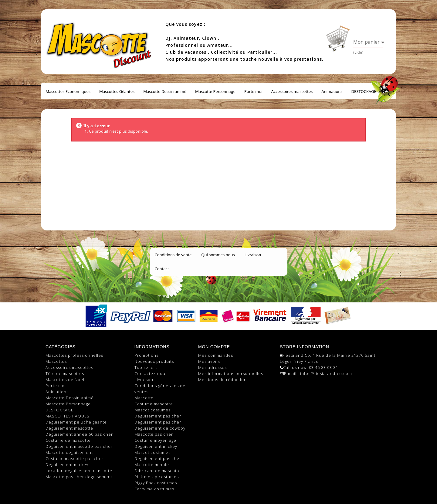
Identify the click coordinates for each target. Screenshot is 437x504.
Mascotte (144, 398)
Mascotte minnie (152, 465)
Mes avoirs (209, 361)
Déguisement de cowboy (160, 428)
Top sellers (146, 367)
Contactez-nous (151, 373)
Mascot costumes (152, 410)
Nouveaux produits (154, 361)
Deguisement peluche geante (76, 422)
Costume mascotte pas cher (75, 458)
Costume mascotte (154, 404)
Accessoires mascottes (292, 91)
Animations (332, 91)
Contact (162, 269)
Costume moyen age (155, 440)
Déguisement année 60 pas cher (79, 434)
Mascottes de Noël (65, 380)
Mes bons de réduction (222, 380)
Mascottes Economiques (68, 91)
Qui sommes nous (218, 255)
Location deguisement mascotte (79, 471)
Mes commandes (216, 355)
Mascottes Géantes (117, 91)
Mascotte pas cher (154, 434)
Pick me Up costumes (157, 477)
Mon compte (214, 347)
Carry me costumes (154, 489)
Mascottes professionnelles (74, 355)
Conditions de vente (173, 255)
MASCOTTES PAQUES (68, 416)
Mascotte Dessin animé (165, 91)
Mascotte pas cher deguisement (79, 477)
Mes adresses (212, 367)
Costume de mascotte (68, 440)
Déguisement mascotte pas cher (79, 446)
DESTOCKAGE (364, 91)
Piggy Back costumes (156, 483)
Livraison (253, 255)
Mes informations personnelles (231, 373)
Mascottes (56, 361)
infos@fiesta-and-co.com (326, 373)
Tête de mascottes (65, 373)
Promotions (146, 355)
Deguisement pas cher (158, 416)
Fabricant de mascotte (158, 471)
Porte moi (253, 91)
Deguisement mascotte (69, 428)
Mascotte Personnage (215, 91)
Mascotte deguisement (69, 452)
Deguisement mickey (67, 465)
